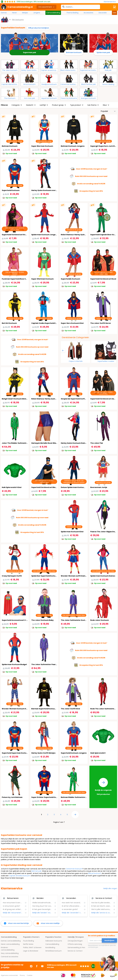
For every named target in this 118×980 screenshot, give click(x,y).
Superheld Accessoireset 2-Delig (16, 620)
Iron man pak (29, 98)
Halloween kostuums (54, 941)
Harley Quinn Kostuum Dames (74, 443)
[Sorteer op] (108, 111)
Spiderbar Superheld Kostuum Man (47, 576)
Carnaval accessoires (10, 957)
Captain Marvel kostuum (10, 84)
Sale (114, 13)
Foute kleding (29, 941)
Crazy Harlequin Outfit (12, 576)
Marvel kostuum (95, 873)
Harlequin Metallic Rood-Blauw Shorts (48, 443)
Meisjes (25, 13)
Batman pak (36, 871)
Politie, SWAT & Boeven (32, 947)
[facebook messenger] (16, 923)
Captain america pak (49, 70)
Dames (4, 13)
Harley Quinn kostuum (30, 70)
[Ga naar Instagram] (31, 966)
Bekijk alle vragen (110, 888)
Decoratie (103, 13)
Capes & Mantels (76, 361)
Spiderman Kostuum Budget (14, 664)
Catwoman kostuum (69, 84)
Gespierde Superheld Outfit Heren (76, 399)
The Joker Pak (97, 443)
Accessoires (88, 13)
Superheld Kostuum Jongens (74, 753)
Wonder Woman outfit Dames (74, 576)
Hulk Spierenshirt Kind (12, 487)
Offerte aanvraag (75, 944)
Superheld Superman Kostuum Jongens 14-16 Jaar (24, 753)
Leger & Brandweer (31, 951)
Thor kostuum (10, 98)
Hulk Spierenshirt (98, 753)
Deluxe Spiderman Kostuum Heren (76, 487)
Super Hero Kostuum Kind (72, 323)
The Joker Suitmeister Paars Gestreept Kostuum (53, 664)
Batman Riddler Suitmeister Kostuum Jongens (81, 797)
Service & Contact (75, 951)
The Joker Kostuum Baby (42, 620)
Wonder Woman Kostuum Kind (15, 709)
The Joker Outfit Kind (70, 709)
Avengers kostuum (88, 98)
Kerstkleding (50, 947)
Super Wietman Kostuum (42, 279)
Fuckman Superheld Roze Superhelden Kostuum (23, 279)
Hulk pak (108, 70)
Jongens (37, 13)
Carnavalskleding (53, 13)
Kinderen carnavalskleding (8, 949)
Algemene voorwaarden (9, 975)
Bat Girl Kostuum (9, 323)
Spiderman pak (103, 52)
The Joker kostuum (10, 70)
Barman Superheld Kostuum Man (46, 709)
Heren (14, 13)
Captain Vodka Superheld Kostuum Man (49, 323)
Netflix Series (28, 944)
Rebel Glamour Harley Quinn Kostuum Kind (50, 399)
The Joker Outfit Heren (101, 323)
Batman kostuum (74, 52)
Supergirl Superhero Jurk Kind (104, 146)
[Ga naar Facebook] (37, 966)
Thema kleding (72, 13)
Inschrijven (109, 940)
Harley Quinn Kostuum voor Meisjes (47, 190)
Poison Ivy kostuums (69, 98)
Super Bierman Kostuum (42, 146)
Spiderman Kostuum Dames (103, 576)
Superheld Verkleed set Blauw (45, 487)
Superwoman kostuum (89, 70)
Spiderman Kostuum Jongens (44, 235)
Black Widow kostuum (69, 70)
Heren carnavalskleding (10, 944)
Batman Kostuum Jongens (73, 146)
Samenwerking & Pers (76, 947)
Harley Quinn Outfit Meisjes (43, 753)
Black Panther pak (88, 84)
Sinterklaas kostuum (54, 951)
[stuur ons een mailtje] (48, 923)
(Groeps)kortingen (75, 941)
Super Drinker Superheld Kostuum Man (49, 797)
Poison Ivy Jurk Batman (12, 797)
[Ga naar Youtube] (42, 966)
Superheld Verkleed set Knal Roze (17, 235)
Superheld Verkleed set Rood (103, 279)
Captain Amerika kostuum (20, 876)
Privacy (22, 975)
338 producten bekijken (39, 28)
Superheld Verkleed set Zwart (104, 399)
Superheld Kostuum (11, 190)
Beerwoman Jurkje (99, 487)
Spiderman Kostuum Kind (72, 532)
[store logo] (17, 7)
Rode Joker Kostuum (100, 620)
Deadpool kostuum (49, 84)
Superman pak (30, 52)
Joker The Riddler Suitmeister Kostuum (19, 443)
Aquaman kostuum (49, 98)
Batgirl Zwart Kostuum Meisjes (15, 399)
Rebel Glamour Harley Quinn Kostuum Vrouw (80, 235)
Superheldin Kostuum (70, 279)
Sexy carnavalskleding (10, 953)
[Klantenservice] (110, 2)
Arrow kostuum (29, 84)
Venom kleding (108, 84)
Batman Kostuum (10, 146)
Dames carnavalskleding (11, 941)
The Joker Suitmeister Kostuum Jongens (79, 620)
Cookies (30, 975)
